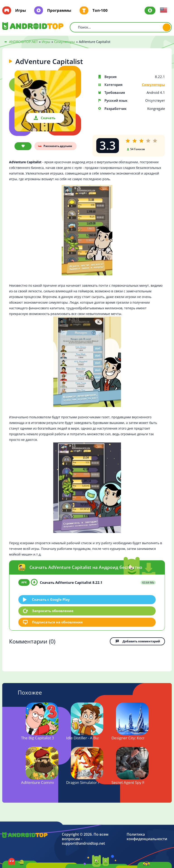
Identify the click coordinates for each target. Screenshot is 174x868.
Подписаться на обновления (57, 622)
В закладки (23, 146)
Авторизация (150, 11)
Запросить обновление (53, 611)
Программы (59, 10)
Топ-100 (100, 10)
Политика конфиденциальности (147, 837)
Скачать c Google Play (51, 599)
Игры (21, 10)
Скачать (48, 118)
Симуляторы (153, 85)
